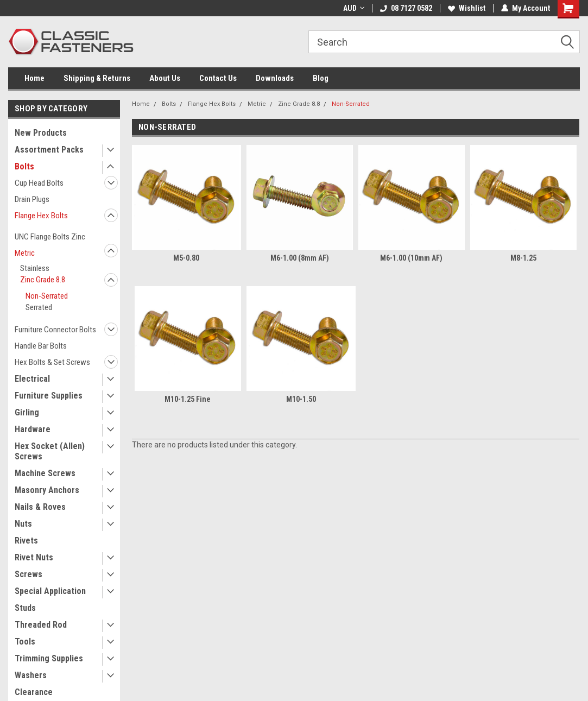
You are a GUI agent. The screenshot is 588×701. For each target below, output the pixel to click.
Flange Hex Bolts (41, 216)
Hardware (33, 429)
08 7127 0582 (406, 8)
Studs (25, 608)
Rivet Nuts (34, 557)
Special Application (50, 591)
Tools (25, 642)
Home (34, 78)
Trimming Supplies (49, 658)
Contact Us (218, 78)
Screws (29, 574)
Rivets (26, 541)
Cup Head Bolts (39, 183)
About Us (165, 78)
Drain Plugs (32, 199)
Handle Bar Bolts (41, 346)
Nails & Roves (40, 507)
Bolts (24, 166)
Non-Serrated (47, 296)
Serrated (39, 307)
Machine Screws (45, 473)
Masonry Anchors (47, 490)
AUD (354, 8)
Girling (27, 412)
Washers (31, 675)
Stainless (35, 268)
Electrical (32, 379)
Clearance (34, 692)
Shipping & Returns (97, 78)
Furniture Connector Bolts (55, 330)
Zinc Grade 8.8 (43, 280)
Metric (25, 253)
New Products (41, 133)
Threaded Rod (41, 625)
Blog (321, 78)
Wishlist (467, 8)
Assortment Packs (49, 150)
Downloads (275, 78)
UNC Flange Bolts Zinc (50, 237)
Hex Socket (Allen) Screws (50, 451)
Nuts (23, 524)
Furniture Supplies (49, 396)
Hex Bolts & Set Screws (52, 362)
